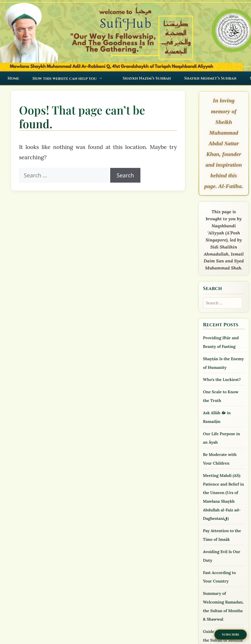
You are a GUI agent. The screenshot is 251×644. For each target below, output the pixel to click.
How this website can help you (70, 79)
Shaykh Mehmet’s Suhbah (210, 79)
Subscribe (231, 635)
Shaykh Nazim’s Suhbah (147, 79)
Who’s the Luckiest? (222, 379)
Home (13, 79)
